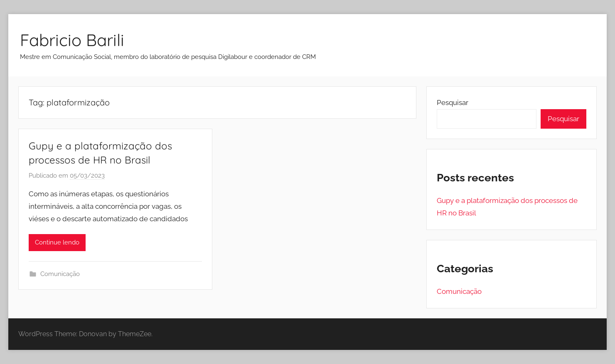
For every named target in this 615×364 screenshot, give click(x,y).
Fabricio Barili (72, 40)
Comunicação (60, 274)
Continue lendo (57, 242)
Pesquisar (453, 103)
